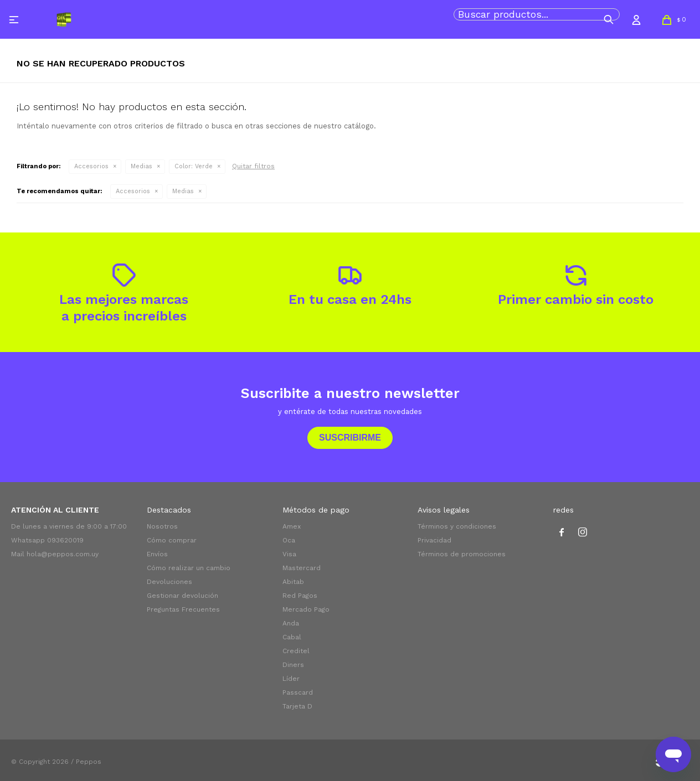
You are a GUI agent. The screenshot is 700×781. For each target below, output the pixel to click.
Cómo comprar (172, 540)
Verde (194, 166)
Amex (292, 526)
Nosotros (162, 526)
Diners (293, 665)
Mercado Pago (306, 609)
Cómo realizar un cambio (189, 568)
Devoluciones (169, 582)
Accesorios (91, 166)
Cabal (292, 637)
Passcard (298, 692)
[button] (609, 19)
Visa (289, 554)
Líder (291, 679)
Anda (291, 623)
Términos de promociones (462, 554)
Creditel (296, 651)
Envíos (157, 554)
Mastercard (302, 568)
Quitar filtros (253, 166)
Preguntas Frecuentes (183, 609)
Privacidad (434, 540)
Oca (289, 540)
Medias (141, 166)
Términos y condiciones (457, 526)
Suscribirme (350, 438)
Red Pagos (300, 596)
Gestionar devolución (182, 596)
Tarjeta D (297, 706)
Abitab (293, 582)
